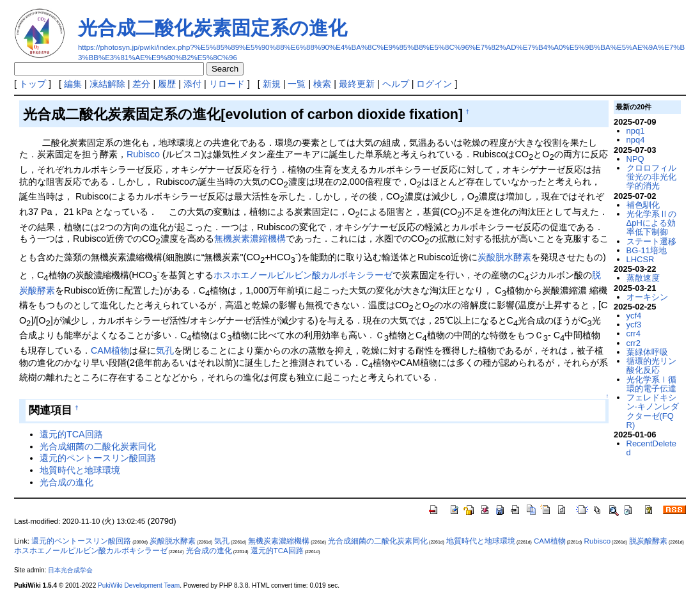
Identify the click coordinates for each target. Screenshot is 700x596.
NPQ (635, 159)
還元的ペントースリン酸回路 (98, 458)
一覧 (297, 84)
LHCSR (641, 259)
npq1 (636, 131)
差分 (141, 84)
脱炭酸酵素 (648, 541)
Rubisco (143, 154)
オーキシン (647, 297)
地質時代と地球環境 (80, 470)
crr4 (634, 333)
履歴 (167, 84)
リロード (227, 84)
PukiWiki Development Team (139, 585)
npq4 (636, 140)
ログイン (434, 84)
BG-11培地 (647, 250)
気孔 (165, 350)
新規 (272, 84)
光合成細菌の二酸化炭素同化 (98, 446)
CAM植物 (110, 350)
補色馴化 (643, 205)
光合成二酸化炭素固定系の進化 (213, 28)
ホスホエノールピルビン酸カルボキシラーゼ (303, 275)
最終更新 (357, 84)
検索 (322, 84)
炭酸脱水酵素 (504, 257)
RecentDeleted (651, 448)
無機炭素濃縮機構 (250, 239)
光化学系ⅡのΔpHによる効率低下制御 (651, 223)
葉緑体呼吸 (647, 352)
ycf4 (634, 316)
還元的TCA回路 (71, 434)
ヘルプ (396, 84)
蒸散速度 (643, 278)
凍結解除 (107, 84)
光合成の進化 (66, 482)
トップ (33, 84)
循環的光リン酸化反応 (651, 365)
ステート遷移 (651, 241)
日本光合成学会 (70, 570)
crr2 (634, 343)
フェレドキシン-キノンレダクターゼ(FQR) (653, 411)
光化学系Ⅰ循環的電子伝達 (651, 384)
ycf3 (634, 325)
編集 (73, 84)
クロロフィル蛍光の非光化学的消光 (651, 177)
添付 (192, 84)
